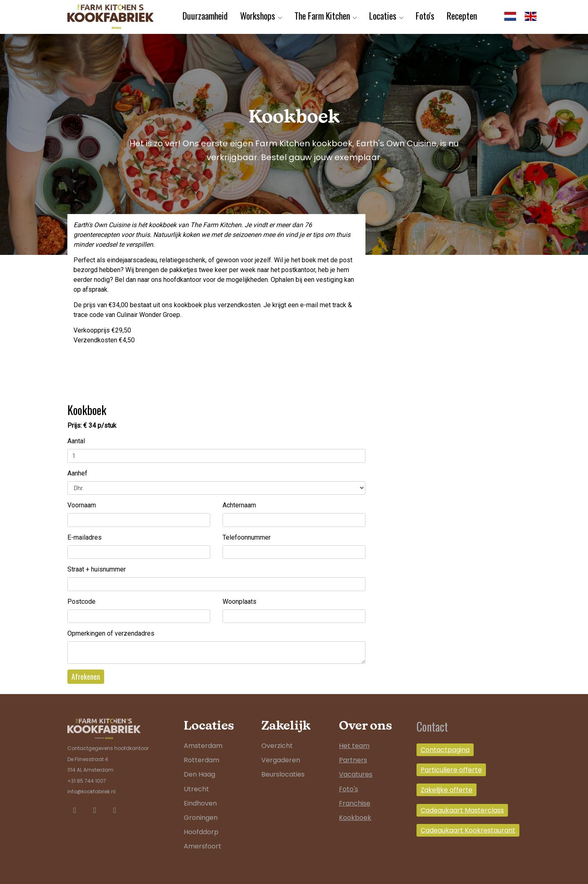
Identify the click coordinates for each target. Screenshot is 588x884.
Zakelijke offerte (447, 790)
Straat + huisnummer (97, 569)
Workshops (258, 16)
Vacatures (356, 774)
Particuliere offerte (451, 770)
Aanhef (77, 473)
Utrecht (196, 789)
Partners (353, 760)
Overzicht (277, 746)
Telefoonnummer (247, 537)
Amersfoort (203, 846)
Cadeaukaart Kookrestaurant (468, 830)
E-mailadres (85, 537)
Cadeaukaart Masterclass (462, 810)
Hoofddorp (201, 832)
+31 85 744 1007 (87, 781)
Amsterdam (203, 746)
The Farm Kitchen (322, 16)
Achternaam (239, 505)
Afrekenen (86, 676)
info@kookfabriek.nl (91, 791)
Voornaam (82, 505)
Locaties (383, 16)
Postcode (81, 602)
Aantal (76, 441)
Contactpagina (445, 750)
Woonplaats (239, 602)
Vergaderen (281, 760)
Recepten (462, 16)
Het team (354, 746)
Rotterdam (202, 760)
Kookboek (355, 818)
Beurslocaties (283, 774)
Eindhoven (200, 803)
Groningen (201, 818)
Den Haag (199, 774)
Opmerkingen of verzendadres (111, 633)
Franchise (355, 803)
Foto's (425, 16)
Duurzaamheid (205, 16)
